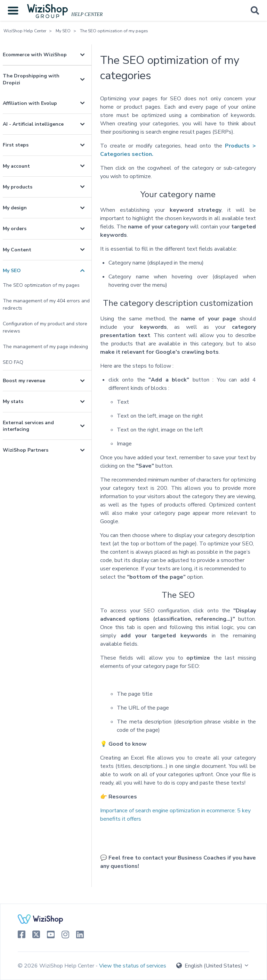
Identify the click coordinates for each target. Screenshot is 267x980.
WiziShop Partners (26, 450)
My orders (15, 229)
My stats (13, 401)
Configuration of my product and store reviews (45, 327)
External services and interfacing (28, 426)
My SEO (63, 31)
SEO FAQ (13, 362)
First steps (16, 145)
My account (16, 166)
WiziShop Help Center (25, 31)
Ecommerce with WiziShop (35, 55)
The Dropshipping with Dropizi (31, 79)
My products (18, 187)
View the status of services (133, 966)
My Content (17, 250)
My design (15, 208)
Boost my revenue (24, 381)
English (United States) (213, 966)
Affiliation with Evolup (30, 103)
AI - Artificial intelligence (33, 124)
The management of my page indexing (45, 347)
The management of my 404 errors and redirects (46, 304)
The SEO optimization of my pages (114, 31)
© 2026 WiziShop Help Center (57, 966)
